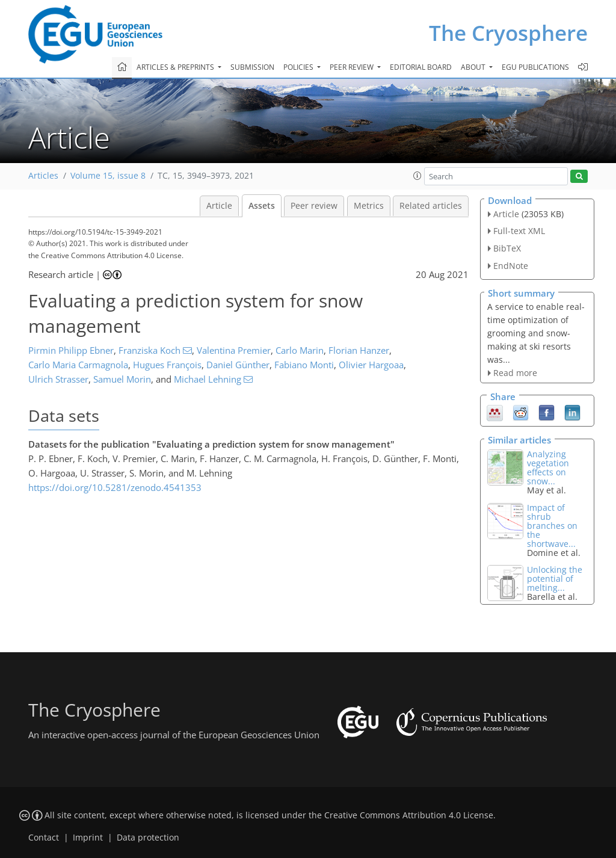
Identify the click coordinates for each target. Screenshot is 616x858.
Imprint (88, 838)
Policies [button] (299, 67)
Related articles (431, 206)
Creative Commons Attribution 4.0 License (409, 815)
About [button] (474, 67)
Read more (515, 373)
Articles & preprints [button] (176, 67)
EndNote (511, 266)
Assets (262, 206)
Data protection (148, 838)
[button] (417, 176)
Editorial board (421, 67)
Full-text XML (519, 231)
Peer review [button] (353, 67)
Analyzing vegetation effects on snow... (548, 468)
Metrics (369, 206)
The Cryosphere (508, 33)
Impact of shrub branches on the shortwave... (552, 526)
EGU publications (535, 67)
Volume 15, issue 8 (108, 176)
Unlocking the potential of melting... (555, 579)
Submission (252, 67)
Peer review (314, 206)
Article (219, 206)
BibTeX (507, 248)
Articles (43, 176)
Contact (44, 838)
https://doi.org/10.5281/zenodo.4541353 (115, 487)
